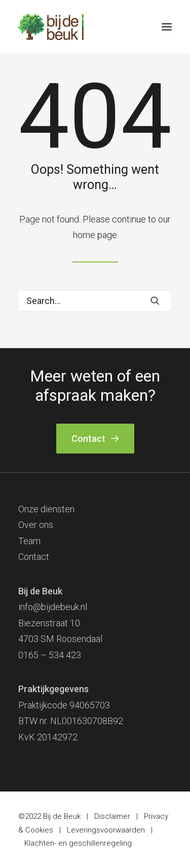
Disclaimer (112, 816)
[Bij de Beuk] (51, 27)
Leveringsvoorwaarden (106, 830)
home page (95, 235)
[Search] (95, 301)
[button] (167, 27)
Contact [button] (95, 439)
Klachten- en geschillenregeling (78, 843)
